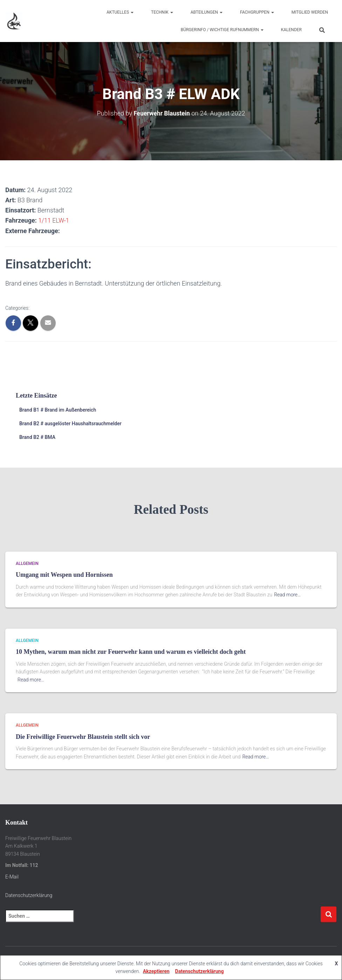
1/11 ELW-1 (54, 220)
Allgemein (27, 563)
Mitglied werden (310, 12)
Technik (162, 12)
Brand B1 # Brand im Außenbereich (58, 410)
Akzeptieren (156, 971)
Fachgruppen (257, 12)
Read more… (287, 595)
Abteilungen (207, 12)
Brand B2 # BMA (37, 437)
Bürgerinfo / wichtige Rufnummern (222, 30)
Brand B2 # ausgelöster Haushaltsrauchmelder (70, 423)
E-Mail (12, 877)
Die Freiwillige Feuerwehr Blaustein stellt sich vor (83, 737)
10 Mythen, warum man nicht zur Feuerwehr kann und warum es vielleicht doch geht (131, 652)
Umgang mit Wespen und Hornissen (64, 575)
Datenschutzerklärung (29, 895)
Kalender (291, 30)
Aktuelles (120, 12)
